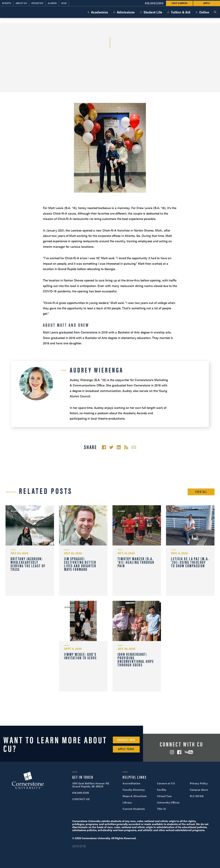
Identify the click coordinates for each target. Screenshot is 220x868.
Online (204, 12)
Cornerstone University (28, 781)
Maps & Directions (135, 796)
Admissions (126, 12)
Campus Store (199, 790)
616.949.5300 (81, 793)
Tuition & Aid (181, 12)
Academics (100, 12)
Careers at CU (166, 783)
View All (201, 492)
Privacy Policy (199, 783)
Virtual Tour (164, 796)
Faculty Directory (134, 790)
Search (215, 12)
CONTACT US (81, 799)
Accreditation (131, 783)
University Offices (168, 802)
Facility (162, 790)
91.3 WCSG (197, 796)
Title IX (161, 809)
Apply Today (126, 749)
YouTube (189, 752)
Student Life (153, 12)
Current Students (134, 809)
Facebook (179, 752)
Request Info (126, 740)
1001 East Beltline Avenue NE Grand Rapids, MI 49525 (91, 785)
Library (127, 802)
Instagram (172, 752)
